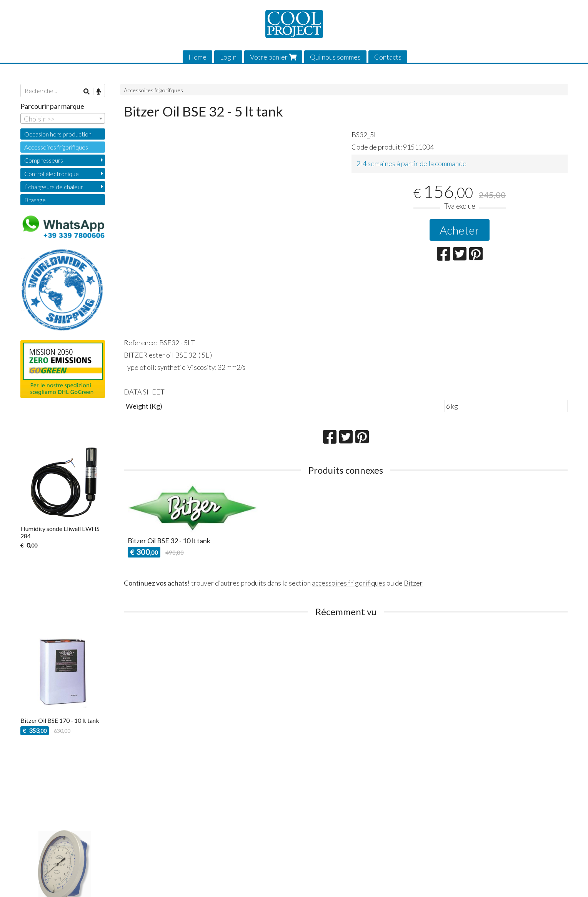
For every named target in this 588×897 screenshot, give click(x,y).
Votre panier (273, 57)
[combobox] (63, 118)
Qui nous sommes (335, 57)
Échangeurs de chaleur (54, 187)
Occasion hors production (58, 134)
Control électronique (52, 174)
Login (228, 57)
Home (197, 57)
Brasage (35, 200)
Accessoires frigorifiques (153, 90)
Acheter (460, 230)
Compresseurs (44, 160)
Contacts (388, 57)
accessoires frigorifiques (349, 583)
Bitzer (413, 583)
